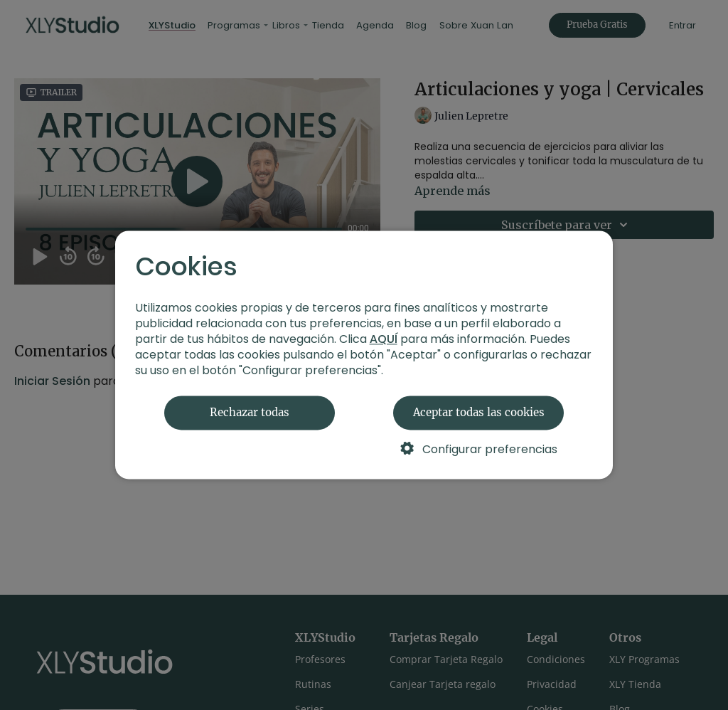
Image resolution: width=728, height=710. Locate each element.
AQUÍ (384, 340)
